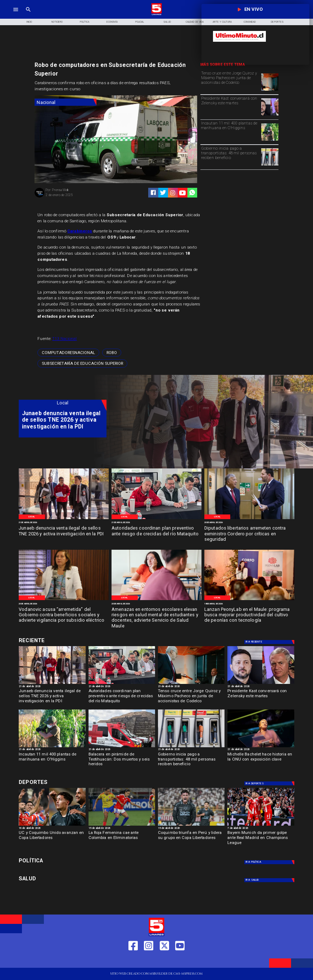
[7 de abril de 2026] (261, 828)
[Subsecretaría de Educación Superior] (82, 364)
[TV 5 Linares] (28, 14)
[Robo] (112, 353)
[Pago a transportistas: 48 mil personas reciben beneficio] (270, 165)
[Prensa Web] (39, 197)
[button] (68, 353)
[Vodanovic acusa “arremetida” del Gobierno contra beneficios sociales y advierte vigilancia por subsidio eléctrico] (64, 615)
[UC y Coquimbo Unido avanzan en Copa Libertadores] (52, 839)
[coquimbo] (191, 825)
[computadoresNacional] (68, 353)
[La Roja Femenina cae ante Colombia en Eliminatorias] (122, 839)
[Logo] (156, 14)
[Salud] (167, 22)
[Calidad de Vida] (195, 22)
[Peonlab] (249, 600)
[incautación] (270, 140)
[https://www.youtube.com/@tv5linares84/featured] (182, 193)
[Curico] (156, 519)
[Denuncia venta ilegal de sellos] (64, 519)
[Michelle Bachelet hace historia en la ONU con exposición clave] (261, 761)
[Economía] (112, 22)
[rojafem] (122, 825)
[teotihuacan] (122, 747)
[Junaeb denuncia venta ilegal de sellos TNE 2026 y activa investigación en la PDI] (64, 534)
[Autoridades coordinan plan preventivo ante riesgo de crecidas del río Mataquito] (156, 534)
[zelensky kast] (270, 115)
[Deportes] (63, 640)
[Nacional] (65, 102)
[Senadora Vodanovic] (64, 600)
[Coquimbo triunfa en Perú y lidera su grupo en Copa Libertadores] (191, 839)
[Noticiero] (57, 22)
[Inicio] (30, 22)
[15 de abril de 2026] (122, 828)
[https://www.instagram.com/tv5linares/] (173, 193)
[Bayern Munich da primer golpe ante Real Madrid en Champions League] (261, 839)
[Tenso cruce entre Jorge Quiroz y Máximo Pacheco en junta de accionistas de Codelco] (230, 81)
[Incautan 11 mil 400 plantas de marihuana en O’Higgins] (230, 131)
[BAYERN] (261, 825)
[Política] (85, 22)
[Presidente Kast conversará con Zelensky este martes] (230, 107)
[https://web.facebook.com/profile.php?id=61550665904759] (133, 960)
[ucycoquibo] (52, 825)
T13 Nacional (64, 339)
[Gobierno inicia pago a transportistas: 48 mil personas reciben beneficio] (230, 157)
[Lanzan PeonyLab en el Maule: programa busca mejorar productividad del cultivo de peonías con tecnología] (249, 615)
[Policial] (140, 22)
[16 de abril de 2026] (52, 828)
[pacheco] (270, 90)
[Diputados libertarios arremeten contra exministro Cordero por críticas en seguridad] (249, 534)
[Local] (32, 517)
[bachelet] (261, 747)
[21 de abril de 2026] (64, 523)
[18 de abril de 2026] (249, 604)
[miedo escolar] (156, 600)
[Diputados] (249, 519)
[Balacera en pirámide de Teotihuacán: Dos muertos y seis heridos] (122, 761)
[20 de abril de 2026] (249, 523)
